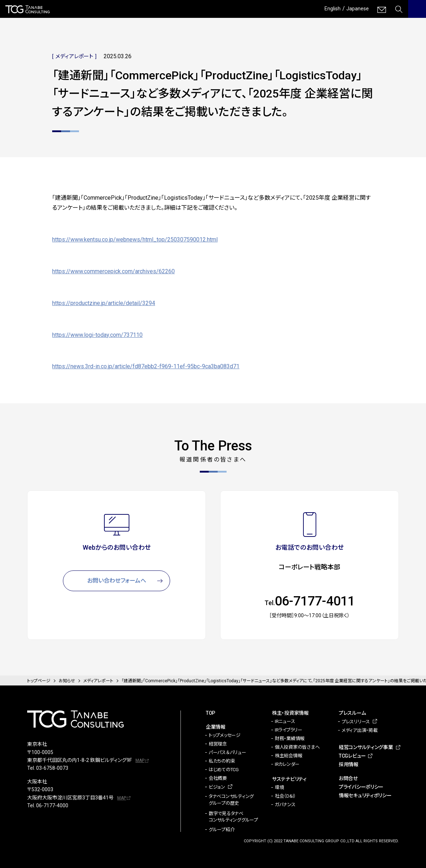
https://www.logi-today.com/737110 (97, 335)
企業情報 (216, 727)
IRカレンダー (287, 764)
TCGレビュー (352, 756)
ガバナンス (285, 805)
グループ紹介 (222, 830)
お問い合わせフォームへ (117, 581)
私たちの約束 (222, 761)
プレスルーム (352, 713)
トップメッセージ (225, 735)
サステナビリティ (289, 779)
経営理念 (218, 744)
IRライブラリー (289, 730)
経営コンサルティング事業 (366, 747)
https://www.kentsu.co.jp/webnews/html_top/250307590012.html (135, 240)
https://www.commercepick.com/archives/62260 (113, 271)
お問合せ (348, 778)
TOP (210, 713)
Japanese (356, 8)
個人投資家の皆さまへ (297, 747)
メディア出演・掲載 (360, 730)
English (329, 8)
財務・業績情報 (290, 739)
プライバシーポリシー (361, 787)
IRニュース (285, 721)
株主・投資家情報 (290, 713)
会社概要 (218, 778)
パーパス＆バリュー (227, 752)
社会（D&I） (285, 796)
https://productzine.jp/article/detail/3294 (104, 303)
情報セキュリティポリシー (365, 795)
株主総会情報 (288, 756)
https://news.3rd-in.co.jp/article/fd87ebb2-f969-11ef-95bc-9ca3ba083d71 (146, 366)
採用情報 (349, 764)
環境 (279, 787)
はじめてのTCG (224, 770)
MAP (140, 760)
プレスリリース (356, 722)
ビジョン (217, 787)
